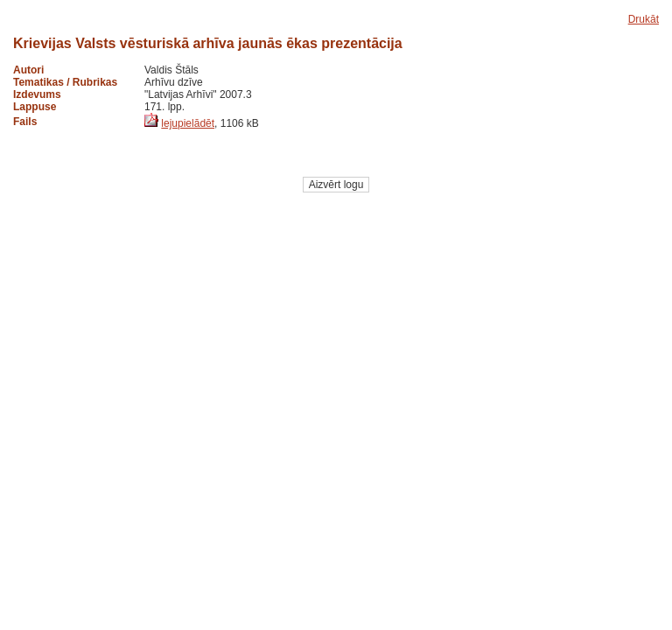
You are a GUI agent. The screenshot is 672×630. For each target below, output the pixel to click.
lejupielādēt (188, 123)
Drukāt (644, 19)
